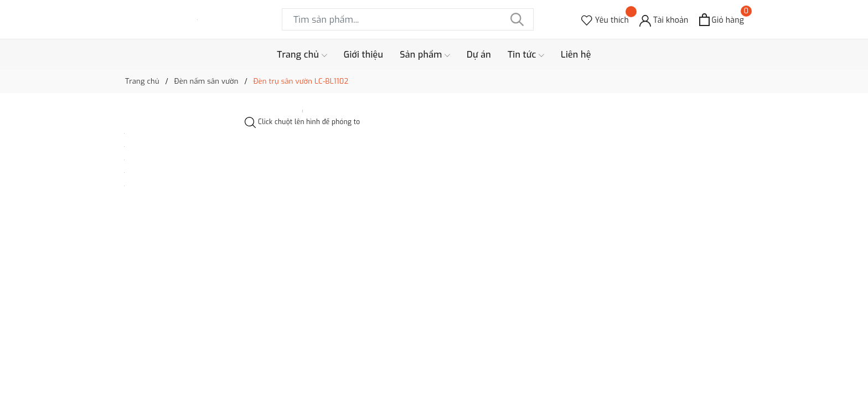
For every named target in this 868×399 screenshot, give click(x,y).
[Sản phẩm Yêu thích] (605, 20)
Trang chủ (302, 55)
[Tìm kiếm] (517, 19)
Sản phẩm (425, 55)
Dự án (479, 55)
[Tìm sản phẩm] (408, 19)
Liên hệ (576, 55)
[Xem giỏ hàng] (722, 20)
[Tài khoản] (664, 20)
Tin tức (526, 55)
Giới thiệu (364, 55)
